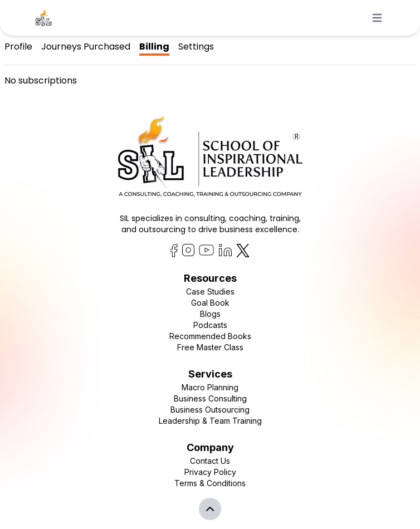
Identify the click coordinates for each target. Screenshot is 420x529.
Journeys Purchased (86, 46)
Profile (18, 46)
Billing (154, 46)
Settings (196, 46)
